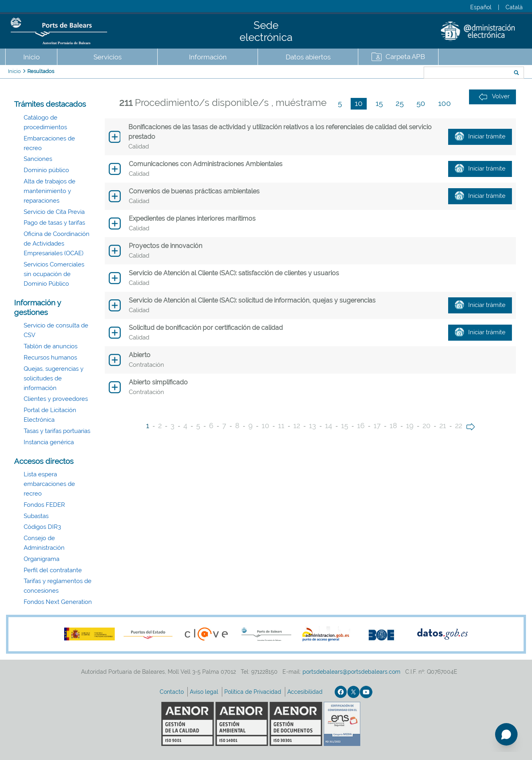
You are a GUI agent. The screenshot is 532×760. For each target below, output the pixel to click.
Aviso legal (205, 692)
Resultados (41, 71)
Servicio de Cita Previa (54, 212)
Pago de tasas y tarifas (54, 223)
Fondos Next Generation (58, 602)
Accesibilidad (306, 692)
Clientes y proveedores (56, 399)
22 (459, 426)
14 (329, 426)
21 (443, 426)
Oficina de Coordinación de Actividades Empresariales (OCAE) (57, 244)
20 (426, 426)
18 (393, 426)
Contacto (173, 692)
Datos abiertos (308, 57)
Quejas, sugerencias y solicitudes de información (54, 378)
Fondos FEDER (44, 505)
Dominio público (46, 170)
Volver (494, 97)
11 (281, 426)
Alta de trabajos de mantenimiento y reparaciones (50, 191)
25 (400, 103)
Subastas (36, 516)
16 (361, 426)
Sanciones (38, 159)
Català (514, 7)
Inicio (31, 57)
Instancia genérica (49, 442)
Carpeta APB (405, 57)
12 (297, 426)
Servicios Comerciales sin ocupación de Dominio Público (54, 274)
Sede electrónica (266, 31)
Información (208, 57)
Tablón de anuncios (51, 346)
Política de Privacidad (254, 692)
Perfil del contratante (53, 570)
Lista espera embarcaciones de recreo (49, 484)
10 (359, 103)
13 (313, 426)
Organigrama (42, 559)
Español (481, 7)
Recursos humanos (50, 358)
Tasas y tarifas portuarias (57, 431)
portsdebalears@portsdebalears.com (351, 672)
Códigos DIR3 (42, 527)
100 (445, 103)
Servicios (108, 57)
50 (421, 103)
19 (410, 426)
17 (377, 426)
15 (379, 103)
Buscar (397, 73)
